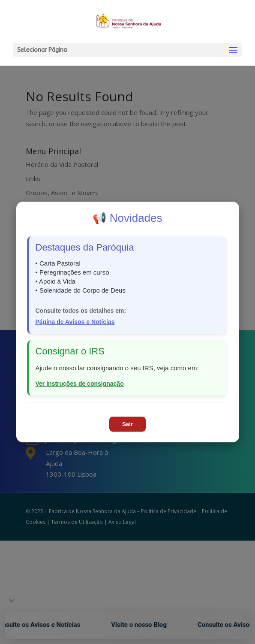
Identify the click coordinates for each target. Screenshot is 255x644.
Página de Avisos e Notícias (75, 322)
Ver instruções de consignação (80, 384)
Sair (127, 424)
